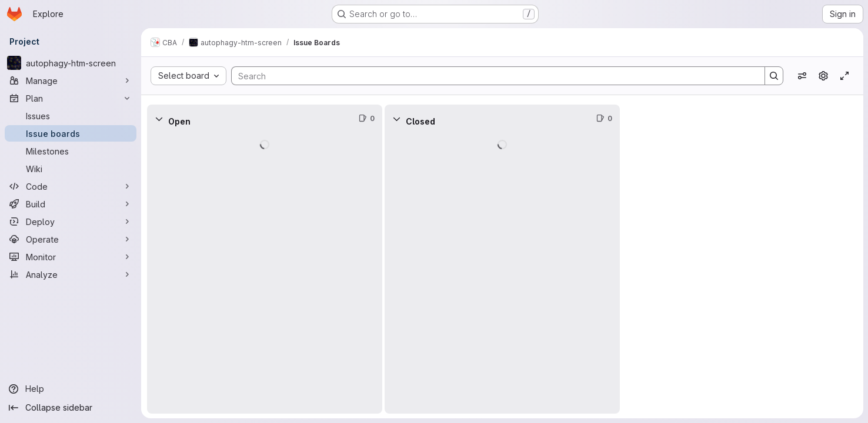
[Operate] (71, 239)
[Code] (71, 186)
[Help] (71, 389)
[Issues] (71, 116)
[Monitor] (71, 257)
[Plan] (71, 98)
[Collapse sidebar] (71, 408)
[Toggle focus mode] (844, 76)
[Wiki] (71, 169)
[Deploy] (71, 221)
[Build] (71, 204)
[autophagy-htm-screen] (71, 63)
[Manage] (71, 80)
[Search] (492, 76)
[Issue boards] (71, 133)
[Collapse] (159, 119)
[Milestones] (71, 151)
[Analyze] (71, 274)
